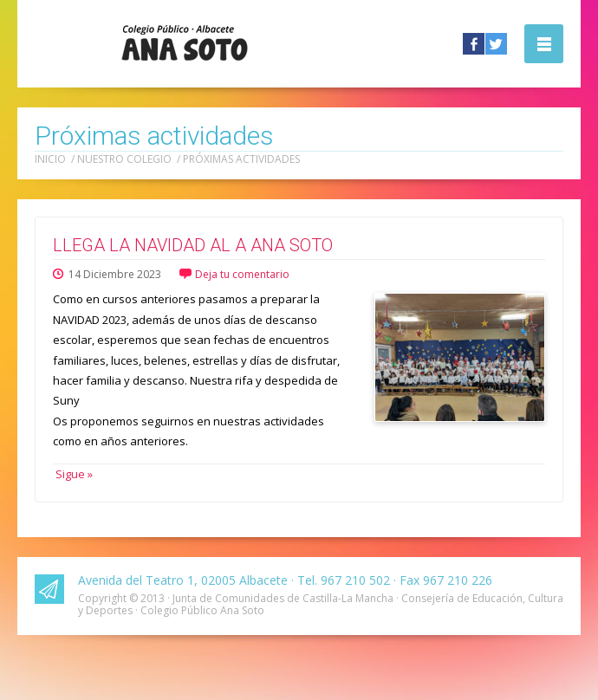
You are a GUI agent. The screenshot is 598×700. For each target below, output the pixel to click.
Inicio (50, 159)
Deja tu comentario (242, 274)
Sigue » (73, 474)
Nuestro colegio (124, 159)
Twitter (496, 44)
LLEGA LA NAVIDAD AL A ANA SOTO (193, 245)
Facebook (474, 44)
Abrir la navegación (544, 44)
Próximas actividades (241, 159)
